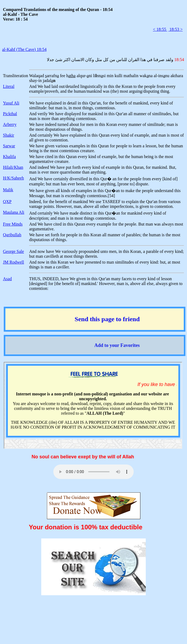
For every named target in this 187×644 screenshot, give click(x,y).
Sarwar (9, 146)
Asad (7, 279)
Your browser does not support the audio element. (93, 472)
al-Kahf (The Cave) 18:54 (24, 49)
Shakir (9, 135)
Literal (9, 86)
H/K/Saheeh (13, 178)
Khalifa (9, 157)
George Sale (13, 251)
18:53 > (175, 29)
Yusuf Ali (11, 103)
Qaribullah (12, 235)
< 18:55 (160, 29)
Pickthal (10, 114)
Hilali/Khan (13, 167)
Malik (8, 190)
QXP (7, 202)
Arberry (10, 124)
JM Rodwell (14, 262)
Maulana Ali (14, 212)
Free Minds (13, 224)
